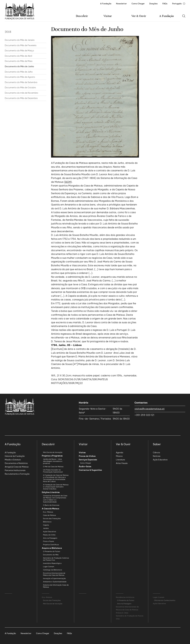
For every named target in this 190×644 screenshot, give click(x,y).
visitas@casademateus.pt (150, 409)
